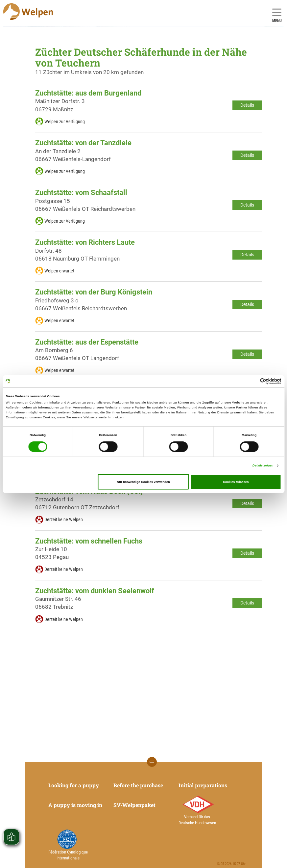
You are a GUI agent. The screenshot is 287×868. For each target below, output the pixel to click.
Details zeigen (263, 465)
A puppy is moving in (75, 805)
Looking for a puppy (74, 785)
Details (247, 105)
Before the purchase (138, 785)
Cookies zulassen (236, 482)
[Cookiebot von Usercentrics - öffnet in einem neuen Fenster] (253, 381)
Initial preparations (203, 785)
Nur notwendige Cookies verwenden (143, 482)
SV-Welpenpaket (134, 805)
